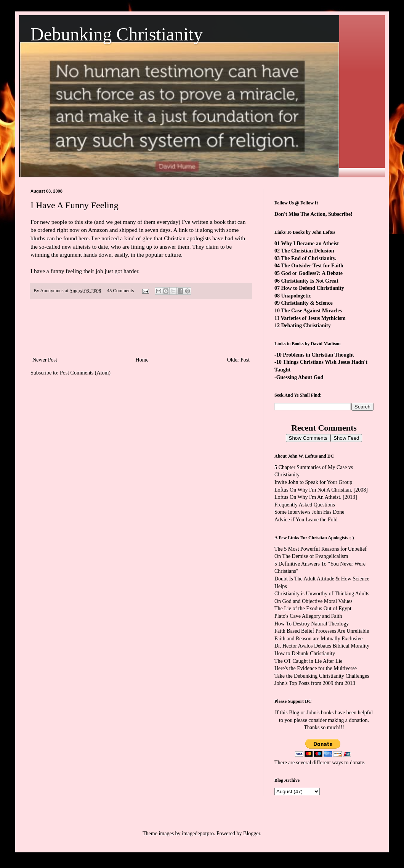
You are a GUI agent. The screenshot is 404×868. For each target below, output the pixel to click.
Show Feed (346, 438)
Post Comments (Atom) (85, 373)
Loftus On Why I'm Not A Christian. (313, 490)
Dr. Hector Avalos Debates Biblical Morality (322, 646)
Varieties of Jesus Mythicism (313, 318)
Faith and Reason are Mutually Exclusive (318, 639)
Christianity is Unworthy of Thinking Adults (322, 594)
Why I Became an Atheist (310, 244)
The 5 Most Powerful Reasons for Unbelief (321, 549)
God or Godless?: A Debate (312, 273)
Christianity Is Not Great (310, 281)
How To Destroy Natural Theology (312, 624)
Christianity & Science (307, 303)
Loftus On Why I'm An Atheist (307, 497)
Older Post (239, 360)
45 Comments (120, 291)
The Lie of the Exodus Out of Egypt (313, 608)
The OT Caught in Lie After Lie (309, 661)
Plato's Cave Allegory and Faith (308, 616)
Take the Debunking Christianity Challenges (322, 676)
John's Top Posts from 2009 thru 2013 (315, 683)
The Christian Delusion (307, 251)
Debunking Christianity (117, 34)
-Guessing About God (299, 377)
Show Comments (308, 438)
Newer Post (45, 360)
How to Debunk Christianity (305, 653)
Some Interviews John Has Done (309, 512)
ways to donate (348, 763)
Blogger (252, 833)
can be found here (67, 238)
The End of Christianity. (309, 258)
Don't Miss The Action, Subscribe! (313, 214)
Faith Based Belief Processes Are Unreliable (322, 631)
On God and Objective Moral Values (313, 601)
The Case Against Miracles (311, 311)
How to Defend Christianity (313, 288)
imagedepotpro (198, 833)
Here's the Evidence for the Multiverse (316, 668)
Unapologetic (296, 296)
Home (142, 360)
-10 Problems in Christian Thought (314, 355)
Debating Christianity (306, 325)
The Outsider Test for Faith (312, 266)
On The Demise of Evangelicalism (311, 556)
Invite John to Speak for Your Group (313, 482)
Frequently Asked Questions (305, 505)
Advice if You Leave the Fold (306, 520)
